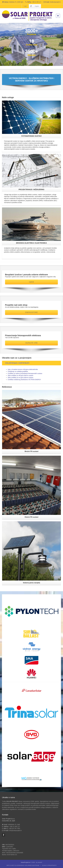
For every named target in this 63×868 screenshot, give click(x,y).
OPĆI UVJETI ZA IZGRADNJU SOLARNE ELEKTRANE (23, 865)
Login (25, 6)
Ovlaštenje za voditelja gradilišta (18, 371)
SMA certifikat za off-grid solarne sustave (20, 375)
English (37, 6)
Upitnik (31, 282)
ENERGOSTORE (31, 312)
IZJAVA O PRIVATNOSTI (49, 865)
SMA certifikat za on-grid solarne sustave (20, 378)
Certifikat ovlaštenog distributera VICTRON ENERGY (24, 380)
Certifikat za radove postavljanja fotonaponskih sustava (25, 373)
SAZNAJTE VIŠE (31, 343)
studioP (40, 862)
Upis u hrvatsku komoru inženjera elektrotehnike (23, 369)
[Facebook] (31, 6)
